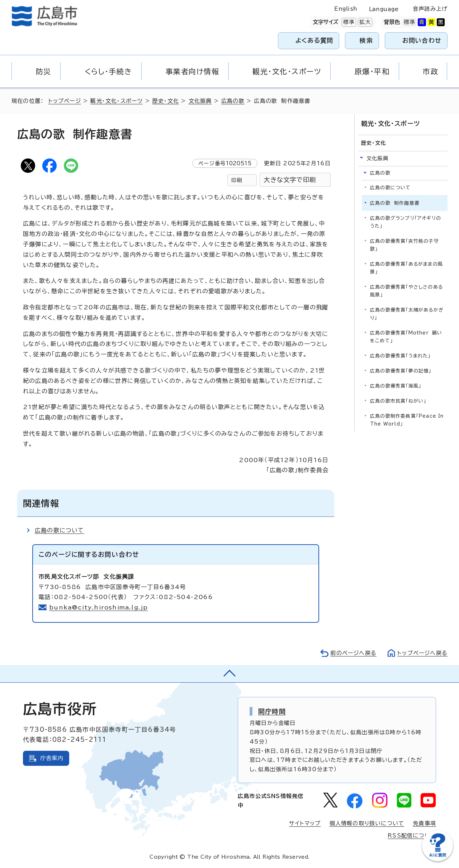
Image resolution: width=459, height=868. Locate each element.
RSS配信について (412, 836)
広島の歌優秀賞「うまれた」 (400, 356)
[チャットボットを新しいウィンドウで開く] (437, 860)
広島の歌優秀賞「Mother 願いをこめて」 (406, 337)
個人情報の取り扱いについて (367, 823)
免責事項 (424, 823)
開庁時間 (272, 711)
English (346, 9)
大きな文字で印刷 (290, 180)
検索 (366, 40)
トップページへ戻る (422, 653)
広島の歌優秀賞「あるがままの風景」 (406, 268)
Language (384, 9)
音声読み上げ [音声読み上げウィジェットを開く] (430, 9)
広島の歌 (233, 101)
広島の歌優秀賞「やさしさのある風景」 (406, 291)
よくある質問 (314, 40)
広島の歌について (60, 530)
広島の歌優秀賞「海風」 (396, 386)
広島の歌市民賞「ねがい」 (398, 401)
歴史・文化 (166, 101)
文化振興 (200, 101)
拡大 (364, 22)
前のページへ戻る (353, 653)
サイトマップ (305, 823)
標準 (348, 22)
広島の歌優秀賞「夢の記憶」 (401, 371)
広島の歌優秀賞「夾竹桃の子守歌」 (404, 245)
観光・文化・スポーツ (117, 101)
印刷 (237, 180)
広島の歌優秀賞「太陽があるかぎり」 (407, 314)
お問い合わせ (422, 40)
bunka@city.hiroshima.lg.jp (98, 607)
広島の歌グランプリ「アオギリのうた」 (406, 222)
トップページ (65, 101)
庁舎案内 (52, 758)
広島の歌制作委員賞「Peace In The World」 (407, 420)
